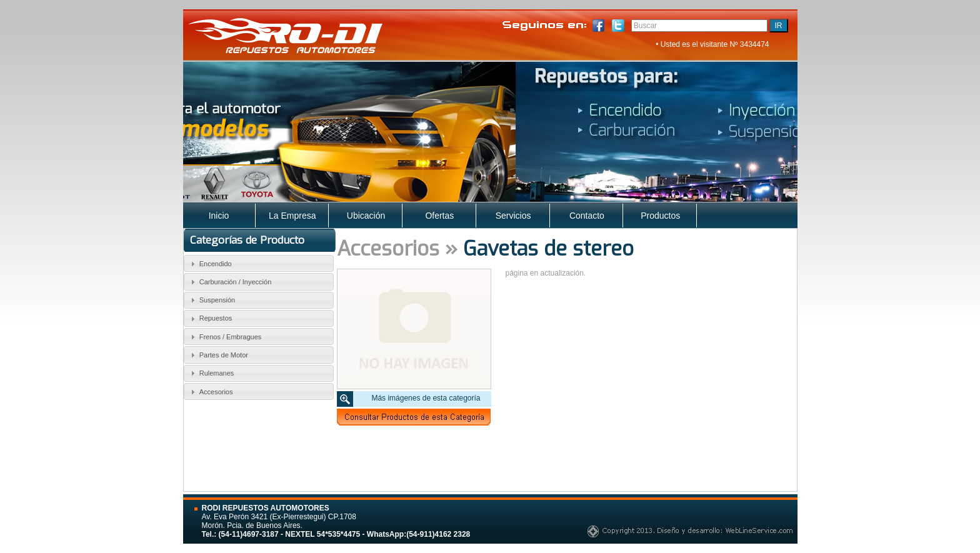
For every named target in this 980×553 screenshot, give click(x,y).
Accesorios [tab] (210, 392)
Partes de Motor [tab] (218, 355)
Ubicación (366, 216)
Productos (660, 216)
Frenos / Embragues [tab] (224, 337)
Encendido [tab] (210, 264)
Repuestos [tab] (210, 319)
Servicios (513, 216)
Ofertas (439, 216)
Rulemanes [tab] (211, 373)
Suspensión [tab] (211, 300)
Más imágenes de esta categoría (426, 398)
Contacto (587, 216)
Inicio (219, 216)
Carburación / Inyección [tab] (229, 282)
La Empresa (292, 216)
